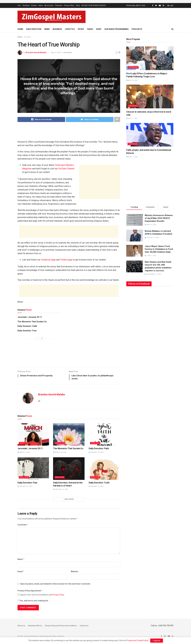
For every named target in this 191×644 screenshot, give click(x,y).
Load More (69, 500)
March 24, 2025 (60, 453)
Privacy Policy (69, 5)
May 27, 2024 (56, 52)
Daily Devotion (34, 29)
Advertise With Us (35, 626)
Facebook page (48, 260)
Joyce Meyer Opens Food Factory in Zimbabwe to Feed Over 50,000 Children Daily (159, 249)
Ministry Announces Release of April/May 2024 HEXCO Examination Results (159, 218)
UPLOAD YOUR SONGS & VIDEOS (93, 5)
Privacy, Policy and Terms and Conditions (61, 626)
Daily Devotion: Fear (27, 331)
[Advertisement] (139, 16)
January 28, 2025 (96, 453)
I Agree (157, 641)
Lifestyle (70, 29)
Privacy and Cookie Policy (137, 640)
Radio (90, 29)
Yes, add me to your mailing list (33, 601)
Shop (78, 5)
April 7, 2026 (132, 119)
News (47, 29)
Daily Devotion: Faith (27, 326)
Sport (81, 29)
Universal (133, 68)
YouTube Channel (66, 169)
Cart (19, 5)
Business (57, 29)
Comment (23, 525)
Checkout (26, 5)
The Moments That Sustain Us (32, 322)
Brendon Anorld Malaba (36, 52)
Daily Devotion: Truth (99, 483)
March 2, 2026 (24, 453)
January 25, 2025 (96, 487)
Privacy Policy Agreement (30, 591)
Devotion (28, 37)
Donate (34, 5)
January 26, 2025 (60, 490)
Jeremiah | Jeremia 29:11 (30, 317)
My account (49, 5)
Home (41, 5)
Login (171, 5)
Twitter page (66, 260)
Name (21, 560)
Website (74, 572)
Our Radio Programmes (117, 29)
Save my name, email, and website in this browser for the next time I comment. (55, 584)
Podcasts (59, 5)
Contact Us (84, 626)
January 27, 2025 (25, 487)
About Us (21, 626)
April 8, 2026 (132, 80)
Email (21, 572)
